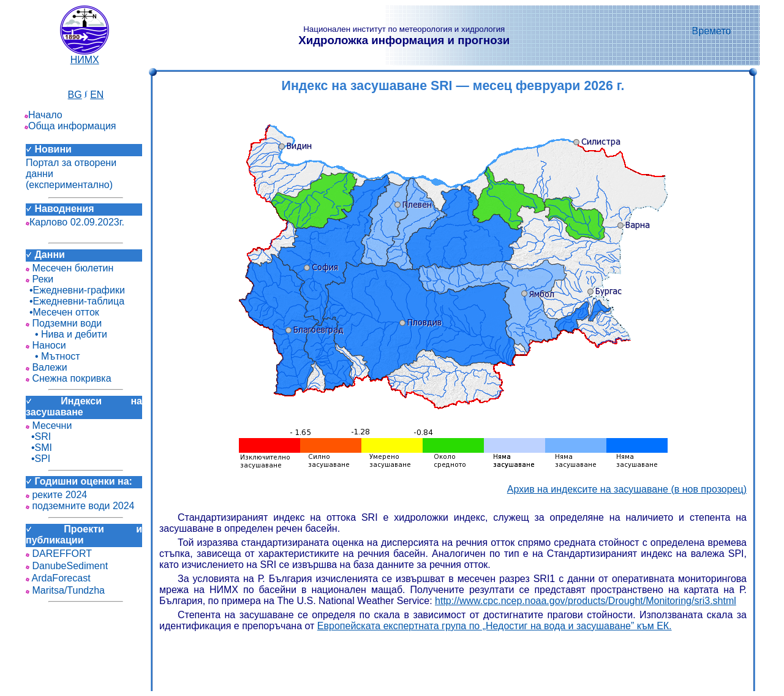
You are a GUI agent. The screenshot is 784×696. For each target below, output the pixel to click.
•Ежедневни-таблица (75, 301)
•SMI (39, 448)
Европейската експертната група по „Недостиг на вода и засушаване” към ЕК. (495, 626)
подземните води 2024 (80, 506)
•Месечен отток (62, 312)
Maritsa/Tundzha (65, 590)
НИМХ (85, 55)
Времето (712, 31)
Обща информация (70, 126)
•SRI (38, 437)
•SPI (38, 459)
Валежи (47, 367)
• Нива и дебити (66, 334)
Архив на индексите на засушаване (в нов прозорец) (627, 489)
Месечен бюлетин (70, 268)
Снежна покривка (69, 378)
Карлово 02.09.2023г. (75, 222)
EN (97, 95)
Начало (43, 115)
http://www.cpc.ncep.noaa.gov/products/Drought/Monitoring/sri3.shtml (586, 601)
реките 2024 (56, 495)
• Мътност (53, 356)
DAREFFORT (59, 554)
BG (75, 95)
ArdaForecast (58, 578)
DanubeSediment (67, 566)
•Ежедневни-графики (75, 290)
